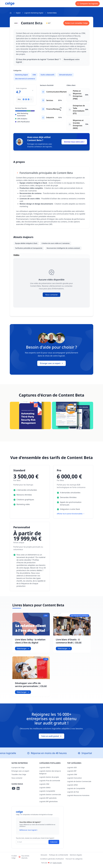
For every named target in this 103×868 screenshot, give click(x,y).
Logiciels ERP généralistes (49, 804)
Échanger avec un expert (51, 366)
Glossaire (44, 857)
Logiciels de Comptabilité (76, 791)
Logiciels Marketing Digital (34, 13)
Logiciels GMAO (45, 790)
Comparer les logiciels (89, 4)
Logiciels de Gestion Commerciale (79, 784)
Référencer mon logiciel (29, 832)
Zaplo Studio (57, 865)
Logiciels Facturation (74, 780)
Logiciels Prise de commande (50, 783)
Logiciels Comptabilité (47, 793)
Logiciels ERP (72, 773)
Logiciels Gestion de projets (49, 779)
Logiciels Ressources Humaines (78, 798)
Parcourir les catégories (74, 861)
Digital (18, 13)
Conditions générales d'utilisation (52, 861)
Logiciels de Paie (73, 794)
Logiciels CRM (44, 786)
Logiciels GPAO (45, 770)
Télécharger (23, 651)
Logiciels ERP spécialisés (48, 800)
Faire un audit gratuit (52, 739)
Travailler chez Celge (19, 777)
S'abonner (54, 844)
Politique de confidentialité (59, 857)
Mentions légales (76, 857)
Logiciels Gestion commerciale (50, 797)
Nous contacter (52, 297)
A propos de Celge (18, 770)
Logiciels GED (72, 770)
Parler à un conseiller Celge (76, 23)
